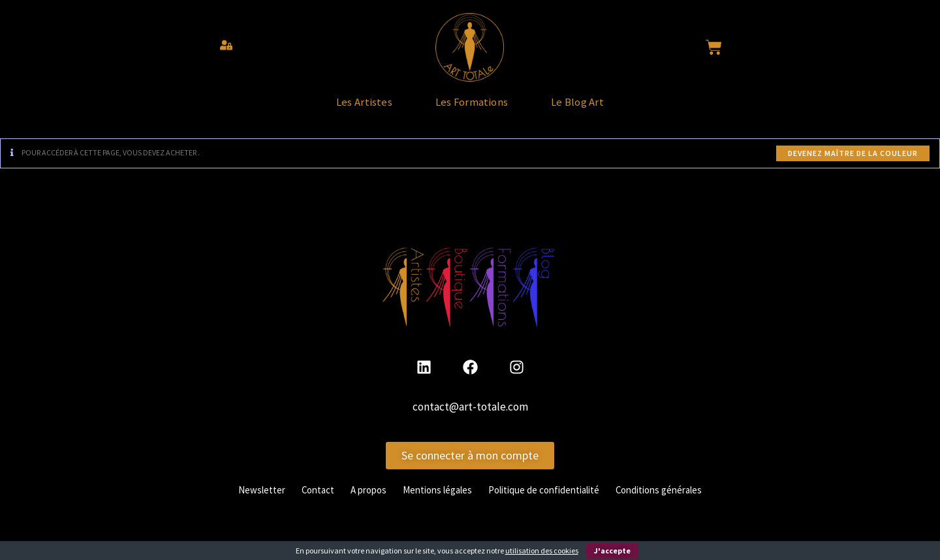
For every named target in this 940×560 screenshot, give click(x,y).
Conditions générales (674, 501)
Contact (304, 501)
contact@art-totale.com (470, 419)
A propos (358, 501)
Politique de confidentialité (549, 501)
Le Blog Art (606, 108)
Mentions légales (433, 501)
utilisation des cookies (542, 551)
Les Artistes (336, 108)
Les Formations (472, 108)
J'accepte (612, 551)
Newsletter (243, 501)
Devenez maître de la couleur (853, 165)
